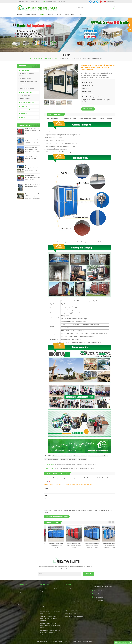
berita (59, 15)
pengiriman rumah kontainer (26, 88)
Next (113, 522)
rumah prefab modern (71, 595)
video (81, 15)
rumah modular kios (80, 456)
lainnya (23, 117)
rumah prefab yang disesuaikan (62, 456)
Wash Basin (24, 114)
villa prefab (24, 106)
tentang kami (31, 15)
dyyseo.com (92, 641)
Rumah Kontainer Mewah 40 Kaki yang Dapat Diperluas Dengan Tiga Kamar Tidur (32, 195)
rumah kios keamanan (51, 459)
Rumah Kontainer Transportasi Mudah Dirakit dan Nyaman (33, 167)
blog (18, 604)
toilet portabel (68, 592)
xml (18, 610)
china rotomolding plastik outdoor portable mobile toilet (53, 543)
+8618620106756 (34, 1)
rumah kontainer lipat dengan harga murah (31, 148)
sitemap (19, 607)
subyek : (47, 482)
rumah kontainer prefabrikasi (72, 598)
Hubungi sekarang (88, 109)
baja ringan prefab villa (71, 610)
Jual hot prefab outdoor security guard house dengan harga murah (74, 469)
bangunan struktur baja (27, 103)
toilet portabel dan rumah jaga (48, 58)
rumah (19, 15)
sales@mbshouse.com (59, 1)
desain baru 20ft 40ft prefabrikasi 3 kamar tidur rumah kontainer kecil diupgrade (33, 176)
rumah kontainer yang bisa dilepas (28, 82)
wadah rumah (25, 70)
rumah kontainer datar (25, 85)
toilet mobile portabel (70, 604)
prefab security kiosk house (68, 459)
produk (42, 15)
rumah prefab (68, 589)
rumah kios (83, 459)
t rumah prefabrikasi (24, 99)
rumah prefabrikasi (26, 92)
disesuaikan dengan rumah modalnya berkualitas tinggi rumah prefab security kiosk (68, 484)
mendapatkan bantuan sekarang (57, 517)
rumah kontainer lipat (25, 78)
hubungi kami (70, 15)
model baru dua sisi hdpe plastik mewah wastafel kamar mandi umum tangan (32, 186)
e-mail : (47, 489)
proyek (51, 15)
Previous (110, 522)
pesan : (47, 496)
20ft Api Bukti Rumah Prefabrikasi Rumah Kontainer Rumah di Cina (32, 158)
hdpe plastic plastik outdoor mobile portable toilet (71, 543)
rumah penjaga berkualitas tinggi (98, 456)
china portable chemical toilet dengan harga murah (33, 130)
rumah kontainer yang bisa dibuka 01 (74, 616)
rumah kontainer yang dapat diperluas (26, 74)
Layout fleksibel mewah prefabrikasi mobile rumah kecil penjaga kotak (75, 464)
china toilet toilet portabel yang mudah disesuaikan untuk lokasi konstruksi (32, 139)
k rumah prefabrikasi (24, 95)
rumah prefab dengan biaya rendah (74, 601)
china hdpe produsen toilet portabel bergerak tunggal (107, 543)
